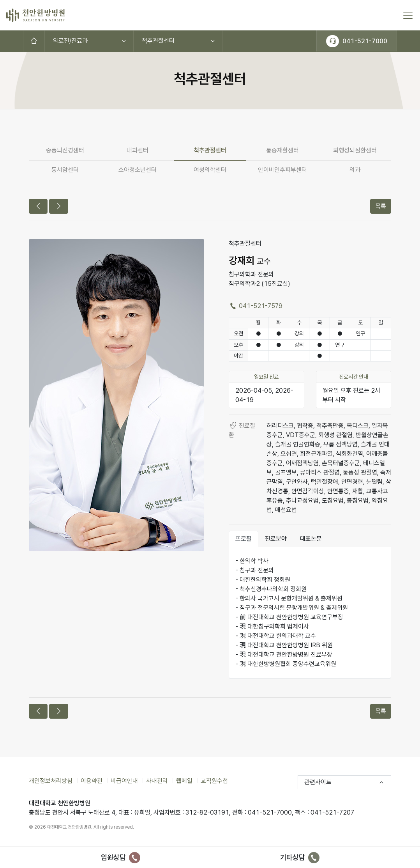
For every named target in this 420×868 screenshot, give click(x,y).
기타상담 (300, 857)
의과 (355, 170)
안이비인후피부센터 (282, 170)
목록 (381, 206)
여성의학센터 (210, 170)
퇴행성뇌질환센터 (355, 150)
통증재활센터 (282, 150)
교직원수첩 (214, 781)
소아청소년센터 (138, 170)
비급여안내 (124, 781)
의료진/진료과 (70, 41)
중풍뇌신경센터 (65, 150)
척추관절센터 (158, 41)
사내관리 (157, 781)
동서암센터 (65, 170)
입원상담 (121, 857)
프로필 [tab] (244, 539)
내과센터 (138, 150)
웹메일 (184, 781)
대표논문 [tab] (311, 539)
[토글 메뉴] (408, 15)
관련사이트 (318, 782)
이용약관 (92, 781)
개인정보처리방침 (51, 781)
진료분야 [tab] (276, 539)
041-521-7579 (256, 306)
